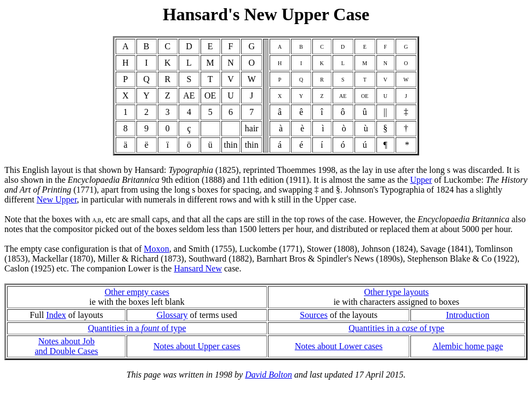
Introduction (468, 315)
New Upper (57, 199)
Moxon (157, 249)
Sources (314, 315)
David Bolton (268, 375)
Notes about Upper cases (197, 346)
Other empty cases (137, 292)
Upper (421, 180)
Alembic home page (468, 346)
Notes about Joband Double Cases (66, 346)
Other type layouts (396, 292)
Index (56, 315)
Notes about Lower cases (339, 346)
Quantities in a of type (137, 328)
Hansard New (198, 268)
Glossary (172, 315)
